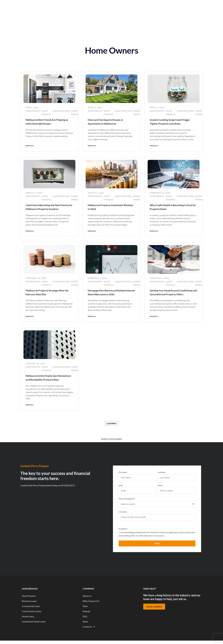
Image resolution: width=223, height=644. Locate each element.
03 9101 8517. (68, 496)
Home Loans (28, 628)
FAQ (85, 628)
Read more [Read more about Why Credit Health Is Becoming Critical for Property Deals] (154, 234)
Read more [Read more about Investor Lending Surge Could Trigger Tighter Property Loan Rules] (154, 145)
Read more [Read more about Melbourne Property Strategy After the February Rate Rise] (30, 323)
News (91, 4)
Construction (61, 111)
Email (121, 496)
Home (61, 4)
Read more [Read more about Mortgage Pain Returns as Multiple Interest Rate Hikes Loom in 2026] (92, 323)
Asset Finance (46, 113)
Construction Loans (32, 622)
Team (85, 617)
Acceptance (123, 540)
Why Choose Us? (91, 612)
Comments (123, 523)
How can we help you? (127, 510)
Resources (104, 4)
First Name (123, 483)
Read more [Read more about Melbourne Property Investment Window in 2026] (92, 234)
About (118, 4)
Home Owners (76, 113)
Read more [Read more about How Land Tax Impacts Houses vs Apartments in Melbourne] (92, 145)
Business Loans (29, 612)
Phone (160, 496)
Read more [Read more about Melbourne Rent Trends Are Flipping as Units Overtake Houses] (30, 145)
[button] (112, 434)
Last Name (162, 483)
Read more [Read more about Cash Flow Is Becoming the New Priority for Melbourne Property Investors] (30, 234)
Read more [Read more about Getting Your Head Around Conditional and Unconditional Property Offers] (154, 323)
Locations (89, 638)
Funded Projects (135, 4)
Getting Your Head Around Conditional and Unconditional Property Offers (169, 297)
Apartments (33, 111)
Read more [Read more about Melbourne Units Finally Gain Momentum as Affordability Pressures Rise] (30, 415)
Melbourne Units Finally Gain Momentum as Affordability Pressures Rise (44, 386)
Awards (86, 622)
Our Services (76, 4)
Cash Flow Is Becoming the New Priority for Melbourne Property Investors (46, 209)
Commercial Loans (31, 617)
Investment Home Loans (34, 633)
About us (87, 607)
